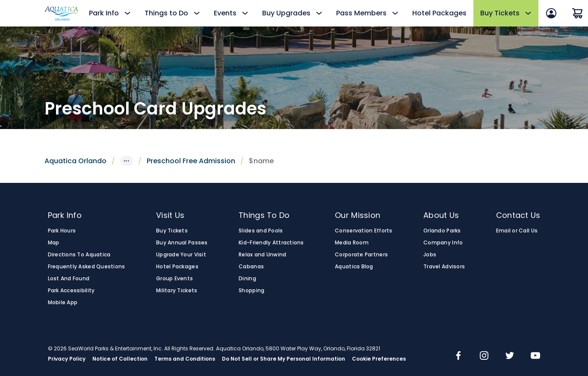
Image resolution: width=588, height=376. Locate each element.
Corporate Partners (361, 255)
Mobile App (63, 303)
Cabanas (251, 267)
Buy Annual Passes (182, 243)
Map (54, 243)
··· (127, 161)
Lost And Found (69, 279)
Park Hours (62, 231)
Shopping (251, 291)
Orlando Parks (442, 231)
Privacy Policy (67, 359)
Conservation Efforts (363, 231)
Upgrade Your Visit (181, 255)
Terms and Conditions (185, 359)
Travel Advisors (444, 267)
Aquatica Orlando (75, 161)
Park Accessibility (71, 291)
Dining (247, 279)
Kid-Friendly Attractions (271, 243)
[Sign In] (551, 13)
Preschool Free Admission (191, 161)
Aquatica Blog (354, 267)
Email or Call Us (517, 231)
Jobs (430, 255)
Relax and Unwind (262, 255)
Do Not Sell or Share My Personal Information (284, 359)
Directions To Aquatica (79, 255)
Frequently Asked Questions (87, 267)
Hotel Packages (439, 13)
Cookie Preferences (379, 359)
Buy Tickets (172, 231)
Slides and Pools (261, 231)
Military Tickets (177, 291)
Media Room (352, 243)
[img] (458, 356)
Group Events (174, 279)
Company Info (443, 243)
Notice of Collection (120, 359)
